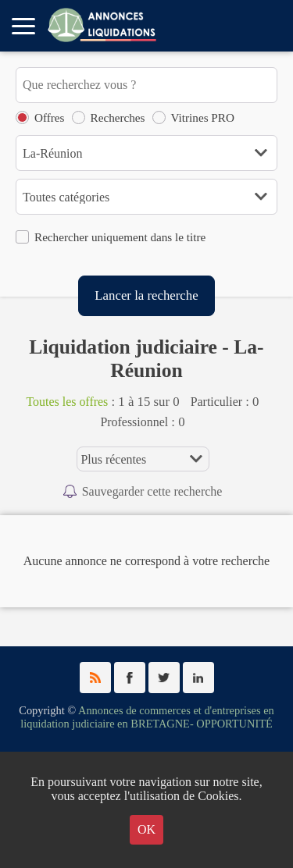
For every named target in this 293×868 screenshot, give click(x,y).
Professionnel (134, 422)
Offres (50, 117)
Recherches (118, 117)
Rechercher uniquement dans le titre (120, 237)
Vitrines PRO (203, 117)
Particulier (216, 402)
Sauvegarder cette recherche (152, 491)
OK (146, 829)
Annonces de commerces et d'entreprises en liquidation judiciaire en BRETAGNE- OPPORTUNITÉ (147, 717)
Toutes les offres (67, 402)
